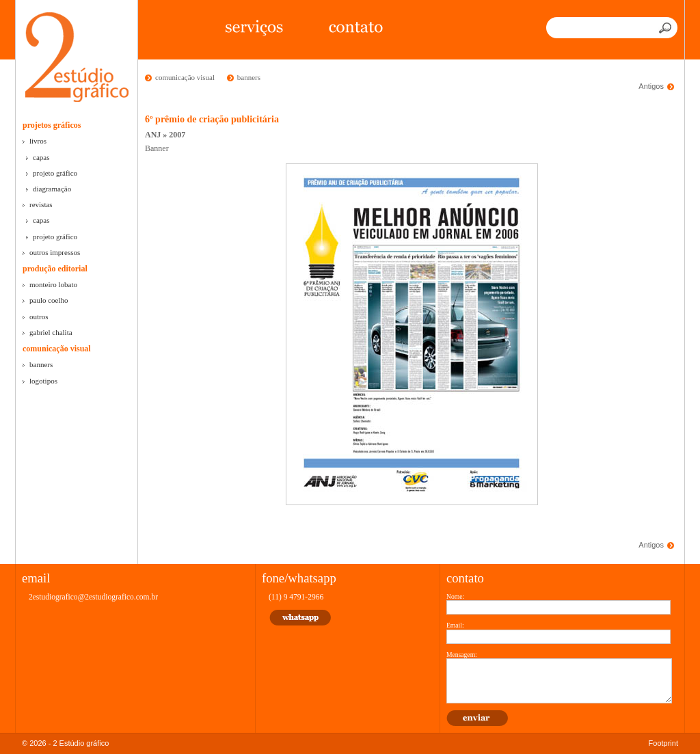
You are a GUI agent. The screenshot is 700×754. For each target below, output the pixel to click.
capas (41, 157)
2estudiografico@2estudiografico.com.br (93, 597)
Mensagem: (462, 655)
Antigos (651, 86)
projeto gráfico (55, 173)
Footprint (663, 743)
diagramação (52, 189)
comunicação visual (57, 349)
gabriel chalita (51, 332)
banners (41, 364)
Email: (455, 625)
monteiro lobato (53, 284)
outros (39, 317)
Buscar (667, 28)
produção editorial (55, 269)
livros (38, 141)
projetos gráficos (52, 125)
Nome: (455, 596)
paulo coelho (49, 300)
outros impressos (55, 252)
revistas (41, 204)
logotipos (43, 381)
